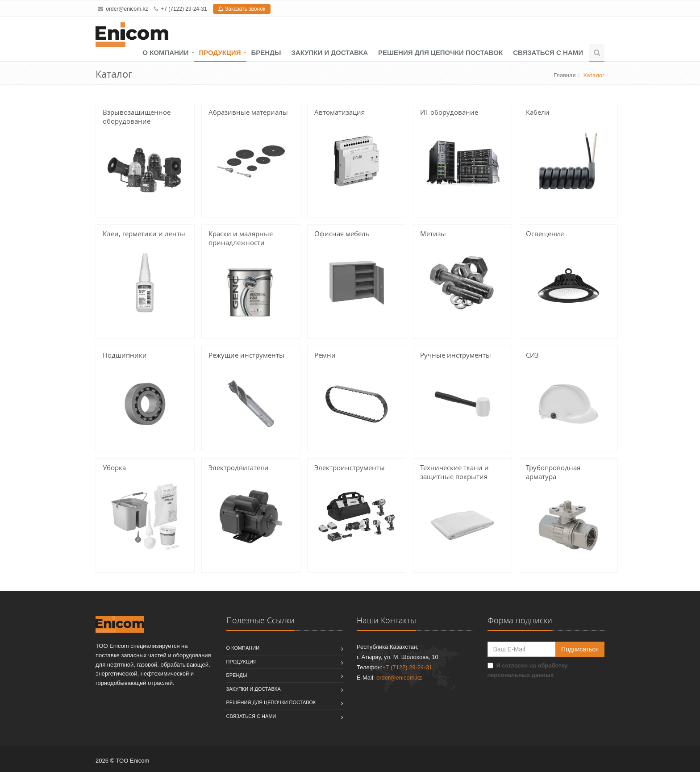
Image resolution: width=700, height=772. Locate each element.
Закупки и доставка (329, 52)
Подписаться (580, 649)
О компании (165, 52)
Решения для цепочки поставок (440, 52)
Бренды (266, 52)
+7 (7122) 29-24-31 (184, 9)
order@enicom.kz (127, 9)
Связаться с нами (548, 52)
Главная (565, 75)
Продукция (220, 52)
